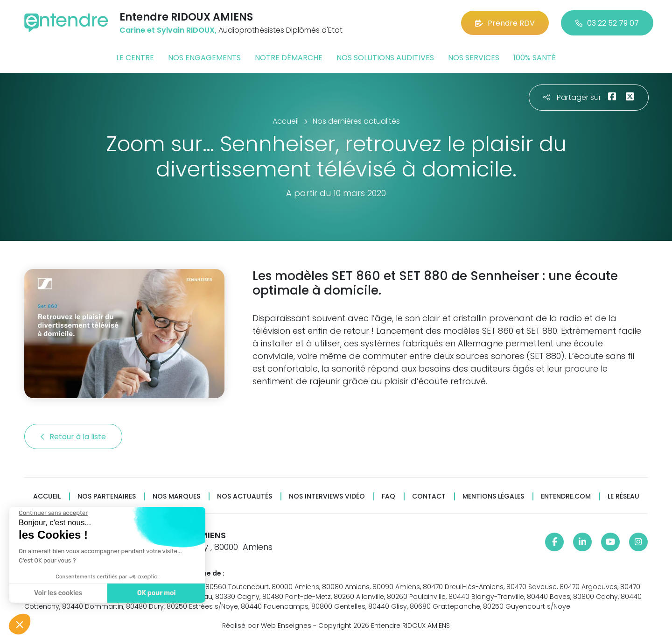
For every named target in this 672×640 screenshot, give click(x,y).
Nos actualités (245, 496)
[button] (20, 624)
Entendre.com (566, 496)
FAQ (388, 496)
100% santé (535, 58)
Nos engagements (204, 58)
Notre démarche (289, 58)
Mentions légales (493, 496)
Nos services (474, 58)
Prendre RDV (505, 23)
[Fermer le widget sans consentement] (53, 513)
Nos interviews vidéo (327, 496)
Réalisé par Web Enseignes (267, 626)
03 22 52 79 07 (607, 23)
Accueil (47, 496)
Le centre (135, 58)
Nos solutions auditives (385, 58)
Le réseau (623, 496)
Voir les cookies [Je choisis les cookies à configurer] (58, 593)
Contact (429, 496)
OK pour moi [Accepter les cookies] (156, 593)
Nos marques (176, 496)
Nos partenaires (107, 496)
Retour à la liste (73, 437)
